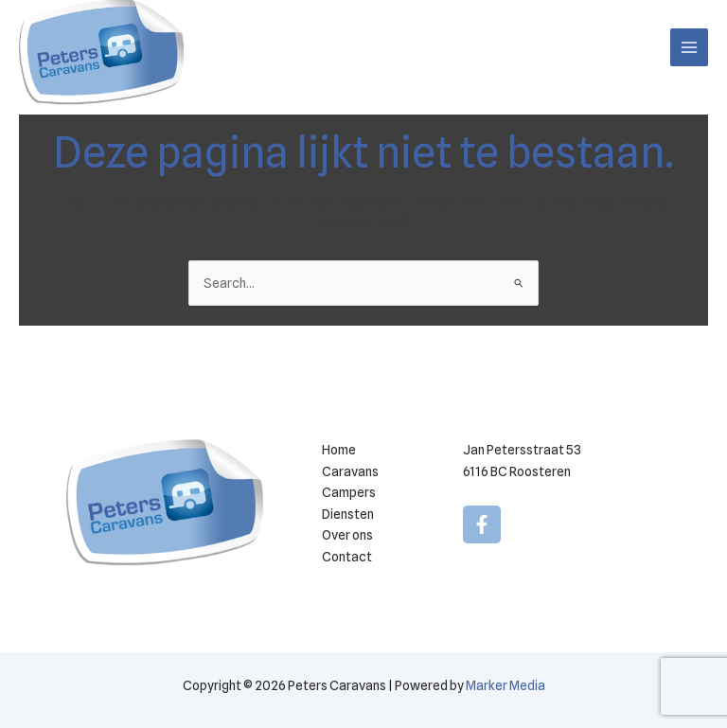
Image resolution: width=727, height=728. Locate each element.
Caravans (350, 471)
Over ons (347, 535)
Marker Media (505, 685)
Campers (349, 492)
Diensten (348, 514)
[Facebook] (482, 524)
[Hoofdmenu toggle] (690, 48)
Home (339, 450)
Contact (347, 557)
